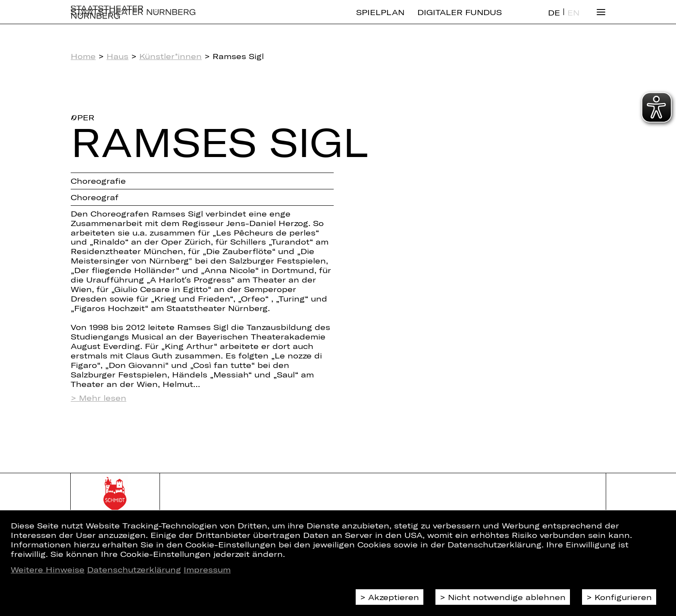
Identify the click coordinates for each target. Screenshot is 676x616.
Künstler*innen (171, 56)
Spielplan (380, 19)
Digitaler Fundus (460, 19)
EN (573, 20)
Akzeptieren (394, 597)
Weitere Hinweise (48, 569)
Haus (117, 56)
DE (554, 20)
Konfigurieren (623, 597)
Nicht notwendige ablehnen (507, 597)
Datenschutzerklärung (134, 569)
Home (83, 56)
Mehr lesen (103, 398)
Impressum (207, 569)
